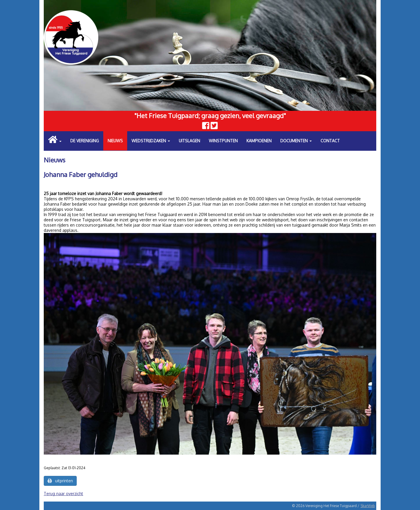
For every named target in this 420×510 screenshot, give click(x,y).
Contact (330, 141)
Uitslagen (189, 141)
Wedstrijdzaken (151, 141)
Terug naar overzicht (63, 494)
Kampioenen (259, 141)
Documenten (296, 141)
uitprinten (60, 481)
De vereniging (85, 141)
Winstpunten (223, 141)
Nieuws (115, 141)
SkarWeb (368, 506)
